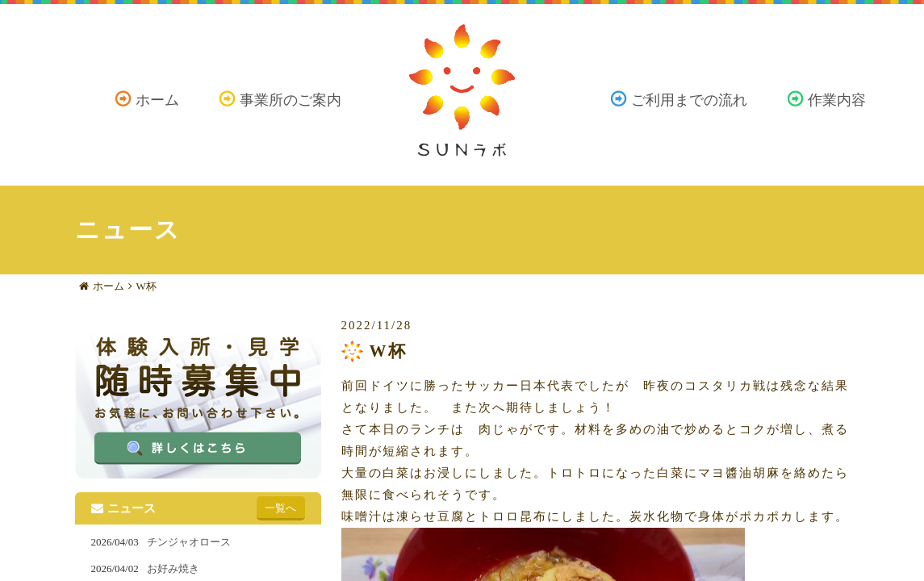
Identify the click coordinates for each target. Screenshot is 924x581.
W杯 (146, 286)
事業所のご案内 (291, 100)
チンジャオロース (189, 542)
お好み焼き (173, 568)
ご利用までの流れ (689, 100)
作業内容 (837, 100)
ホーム (157, 100)
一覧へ (280, 508)
